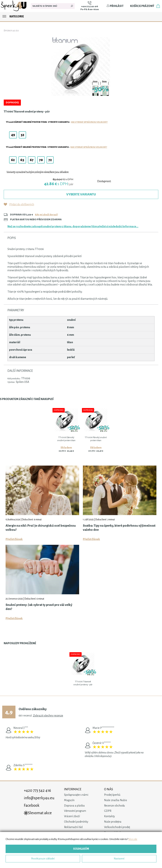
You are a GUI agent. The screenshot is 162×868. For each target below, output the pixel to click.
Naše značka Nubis (116, 800)
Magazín (69, 800)
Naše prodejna (113, 822)
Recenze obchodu (114, 806)
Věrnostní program (75, 811)
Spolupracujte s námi (76, 795)
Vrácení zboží (72, 816)
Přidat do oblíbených (22, 204)
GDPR (108, 811)
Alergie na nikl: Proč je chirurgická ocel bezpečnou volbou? (41, 528)
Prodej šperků (112, 795)
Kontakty (109, 816)
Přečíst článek (14, 539)
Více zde (133, 839)
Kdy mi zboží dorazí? (46, 215)
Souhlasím (81, 849)
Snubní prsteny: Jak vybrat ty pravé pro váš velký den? (39, 607)
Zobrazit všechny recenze (48, 716)
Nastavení (119, 859)
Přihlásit (115, 6)
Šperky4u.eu (11, 31)
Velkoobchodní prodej (117, 827)
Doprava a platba (74, 806)
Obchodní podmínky (76, 822)
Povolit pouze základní (43, 859)
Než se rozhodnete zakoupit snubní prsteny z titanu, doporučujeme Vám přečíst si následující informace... (73, 226)
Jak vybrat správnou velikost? (89, 122)
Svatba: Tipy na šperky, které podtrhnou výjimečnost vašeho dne (119, 528)
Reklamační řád (73, 827)
